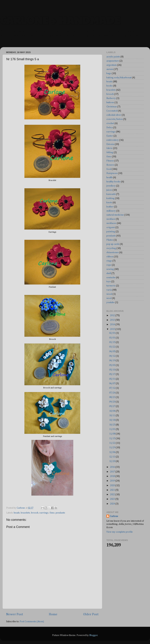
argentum (112, 65)
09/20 (112, 402)
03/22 (112, 347)
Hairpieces (112, 173)
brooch (35, 513)
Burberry (111, 98)
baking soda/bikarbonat (119, 78)
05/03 (112, 365)
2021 (113, 490)
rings (109, 261)
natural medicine (115, 215)
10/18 (112, 420)
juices (109, 190)
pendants (60, 513)
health (109, 177)
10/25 (112, 425)
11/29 (112, 448)
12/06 (112, 452)
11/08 (112, 434)
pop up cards (113, 244)
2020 (113, 485)
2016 (113, 467)
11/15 (112, 438)
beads (17, 513)
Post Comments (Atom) (32, 622)
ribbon (110, 257)
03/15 (112, 342)
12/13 (112, 457)
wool (109, 298)
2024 (113, 504)
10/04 (112, 411)
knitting (110, 198)
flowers (110, 165)
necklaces (111, 223)
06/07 (112, 384)
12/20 (112, 461)
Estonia (110, 144)
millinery (111, 211)
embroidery (113, 140)
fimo (52, 513)
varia (109, 290)
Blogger (93, 635)
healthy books (113, 182)
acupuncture (113, 61)
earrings (44, 513)
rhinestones (113, 252)
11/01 (112, 429)
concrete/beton (115, 119)
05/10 (112, 370)
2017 (113, 472)
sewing (110, 269)
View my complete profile (120, 532)
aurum (110, 69)
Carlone (114, 516)
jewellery (111, 186)
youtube (110, 302)
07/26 (112, 393)
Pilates (110, 240)
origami (111, 227)
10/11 (112, 416)
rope (109, 265)
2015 (113, 329)
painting (111, 232)
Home (53, 614)
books (110, 86)
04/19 (112, 361)
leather (110, 207)
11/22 (112, 443)
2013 (113, 320)
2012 (113, 315)
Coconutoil (112, 111)
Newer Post (15, 614)
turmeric (111, 286)
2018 (113, 476)
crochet (110, 123)
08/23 (112, 397)
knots (109, 203)
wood (109, 294)
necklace (111, 219)
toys (109, 282)
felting (110, 152)
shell (109, 273)
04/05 (112, 351)
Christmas (112, 107)
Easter (110, 136)
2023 (113, 499)
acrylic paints (113, 57)
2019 (113, 481)
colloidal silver (114, 115)
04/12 (112, 356)
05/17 (112, 374)
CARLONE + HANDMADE (60, 20)
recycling (111, 248)
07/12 (112, 388)
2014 (113, 325)
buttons (110, 102)
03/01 (112, 338)
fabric (109, 148)
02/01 (112, 333)
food (109, 169)
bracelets (25, 513)
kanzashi (111, 194)
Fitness (110, 161)
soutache (111, 278)
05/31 (112, 379)
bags (109, 73)
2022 (113, 495)
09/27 (112, 406)
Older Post (91, 614)
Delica (110, 128)
